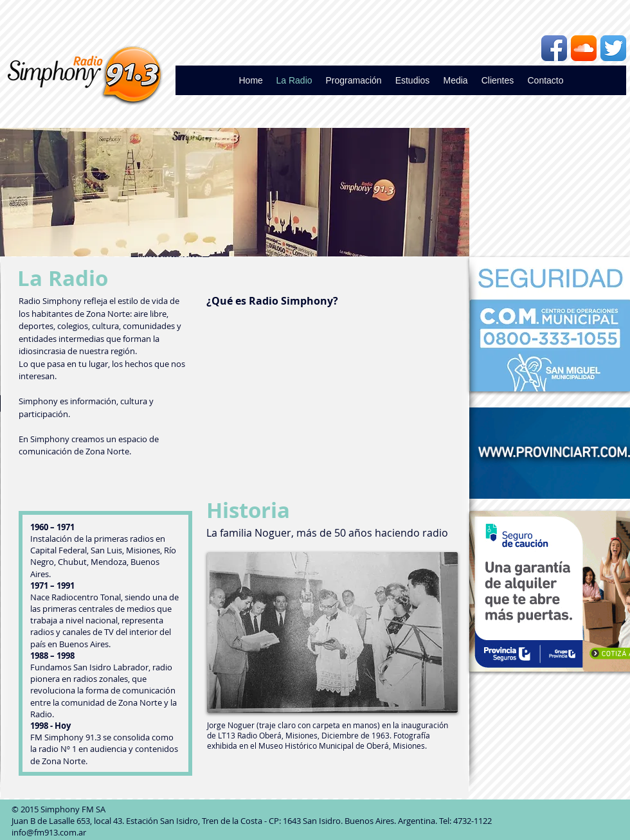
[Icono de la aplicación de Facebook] (554, 48)
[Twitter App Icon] (613, 48)
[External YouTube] (331, 390)
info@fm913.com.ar (49, 832)
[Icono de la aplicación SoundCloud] (584, 48)
